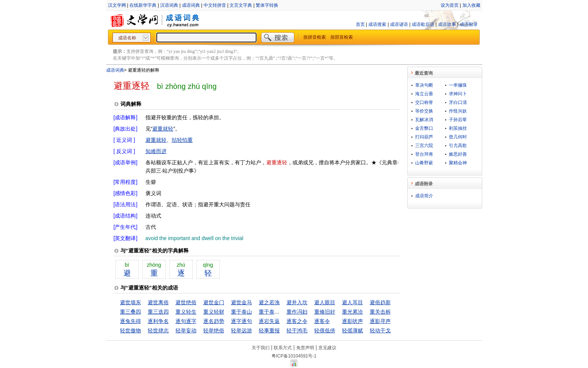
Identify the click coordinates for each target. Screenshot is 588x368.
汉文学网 (117, 5)
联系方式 (283, 348)
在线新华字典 (143, 5)
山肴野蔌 (424, 163)
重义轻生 (186, 312)
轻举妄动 (186, 330)
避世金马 (241, 302)
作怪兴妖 (458, 111)
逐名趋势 (214, 321)
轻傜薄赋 (352, 330)
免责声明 (305, 348)
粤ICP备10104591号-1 (294, 356)
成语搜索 (377, 24)
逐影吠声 (352, 321)
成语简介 (424, 196)
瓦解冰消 (424, 120)
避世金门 (214, 302)
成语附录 (469, 24)
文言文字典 (241, 5)
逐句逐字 (186, 321)
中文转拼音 (215, 5)
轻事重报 (269, 330)
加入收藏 (471, 5)
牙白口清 (458, 102)
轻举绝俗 (214, 330)
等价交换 (424, 111)
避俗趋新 (380, 302)
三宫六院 (424, 146)
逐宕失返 (269, 321)
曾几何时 (458, 137)
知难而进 (156, 151)
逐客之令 (297, 321)
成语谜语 (399, 24)
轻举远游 (241, 330)
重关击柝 (380, 312)
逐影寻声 (380, 321)
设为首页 (450, 5)
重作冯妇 (297, 312)
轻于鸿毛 (297, 330)
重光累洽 (352, 312)
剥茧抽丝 (458, 128)
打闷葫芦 (424, 137)
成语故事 (447, 24)
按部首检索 (342, 37)
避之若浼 (269, 302)
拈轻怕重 (182, 140)
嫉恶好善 (458, 154)
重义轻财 (214, 312)
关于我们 (261, 348)
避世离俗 (158, 302)
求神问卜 (458, 94)
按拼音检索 (315, 37)
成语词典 (191, 5)
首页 (360, 24)
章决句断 (424, 85)
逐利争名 (158, 321)
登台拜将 (424, 154)
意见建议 (327, 348)
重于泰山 (241, 312)
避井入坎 (297, 302)
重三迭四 (158, 312)
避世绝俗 (186, 302)
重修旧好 (325, 312)
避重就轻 (163, 129)
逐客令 (322, 321)
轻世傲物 (130, 330)
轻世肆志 (158, 330)
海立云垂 (424, 94)
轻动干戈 (380, 330)
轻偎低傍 (325, 330)
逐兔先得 (130, 321)
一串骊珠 (458, 85)
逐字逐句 (241, 321)
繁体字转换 (267, 5)
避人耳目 (352, 302)
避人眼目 (325, 302)
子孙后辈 (458, 120)
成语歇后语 (423, 24)
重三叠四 (130, 312)
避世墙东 (130, 302)
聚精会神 (458, 163)
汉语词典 (169, 5)
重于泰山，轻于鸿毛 (282, 312)
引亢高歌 (458, 146)
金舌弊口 (424, 128)
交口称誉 (424, 102)
